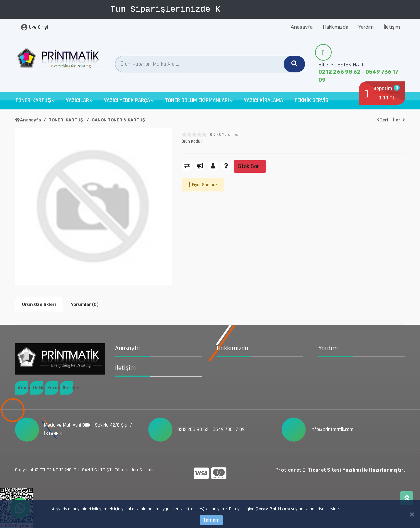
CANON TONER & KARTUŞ (118, 120)
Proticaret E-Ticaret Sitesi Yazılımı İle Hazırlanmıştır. (340, 470)
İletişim (392, 27)
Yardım (366, 27)
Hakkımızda (335, 27)
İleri (399, 120)
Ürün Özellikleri (39, 304)
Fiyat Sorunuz (205, 185)
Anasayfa (302, 27)
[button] (35, 101)
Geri (383, 120)
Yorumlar (85, 304)
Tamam (211, 520)
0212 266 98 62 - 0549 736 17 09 (358, 76)
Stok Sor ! (250, 166)
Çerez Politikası (273, 509)
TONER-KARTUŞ (66, 120)
